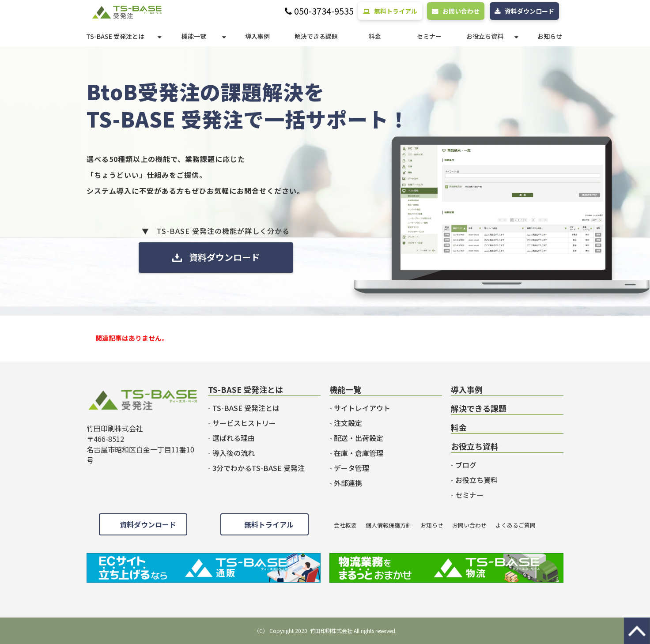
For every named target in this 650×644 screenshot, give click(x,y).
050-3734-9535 (324, 11)
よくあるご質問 (516, 525)
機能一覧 (194, 36)
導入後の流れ (234, 453)
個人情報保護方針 (389, 525)
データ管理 (351, 468)
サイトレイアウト (362, 408)
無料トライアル (396, 11)
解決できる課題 (316, 36)
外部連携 (348, 483)
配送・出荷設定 (359, 438)
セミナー (429, 36)
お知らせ (550, 36)
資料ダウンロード (529, 11)
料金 (375, 36)
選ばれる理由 (234, 438)
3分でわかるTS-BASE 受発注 (259, 468)
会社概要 (345, 525)
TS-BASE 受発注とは (115, 36)
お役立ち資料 (485, 36)
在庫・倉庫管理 (359, 453)
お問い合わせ (461, 11)
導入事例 (257, 36)
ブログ (466, 465)
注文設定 (348, 423)
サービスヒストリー (244, 423)
